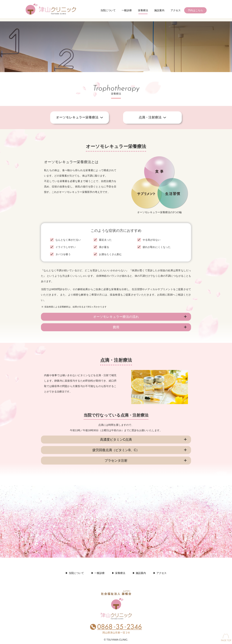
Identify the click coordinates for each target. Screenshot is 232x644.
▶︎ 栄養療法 (119, 573)
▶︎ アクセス (160, 573)
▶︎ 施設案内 (139, 573)
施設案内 (159, 10)
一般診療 (127, 10)
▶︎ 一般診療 (98, 573)
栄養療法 (143, 10)
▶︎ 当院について (75, 573)
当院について (108, 10)
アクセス (176, 10)
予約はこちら (195, 10)
